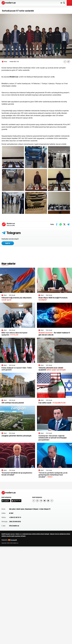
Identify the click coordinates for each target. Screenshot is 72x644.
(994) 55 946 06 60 (15, 522)
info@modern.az (14, 526)
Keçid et (8, 243)
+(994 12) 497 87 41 (15, 517)
